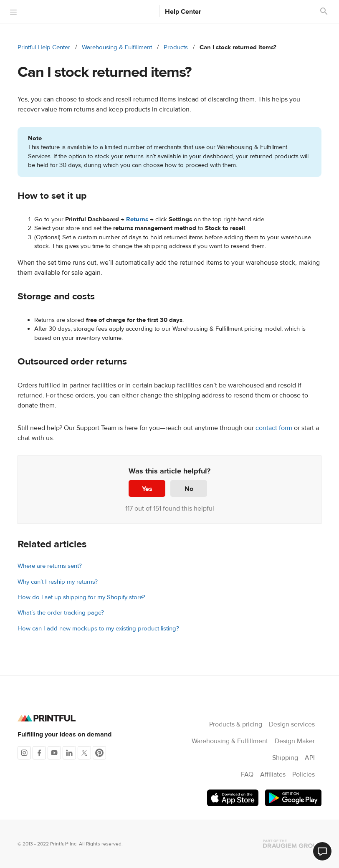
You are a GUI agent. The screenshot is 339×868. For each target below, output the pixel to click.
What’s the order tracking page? (61, 613)
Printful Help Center (44, 47)
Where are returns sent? (50, 566)
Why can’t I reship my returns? (58, 582)
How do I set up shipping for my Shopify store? (81, 597)
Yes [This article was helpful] (147, 489)
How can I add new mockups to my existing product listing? (98, 629)
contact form (274, 428)
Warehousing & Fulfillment (117, 47)
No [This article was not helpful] (189, 489)
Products (176, 47)
